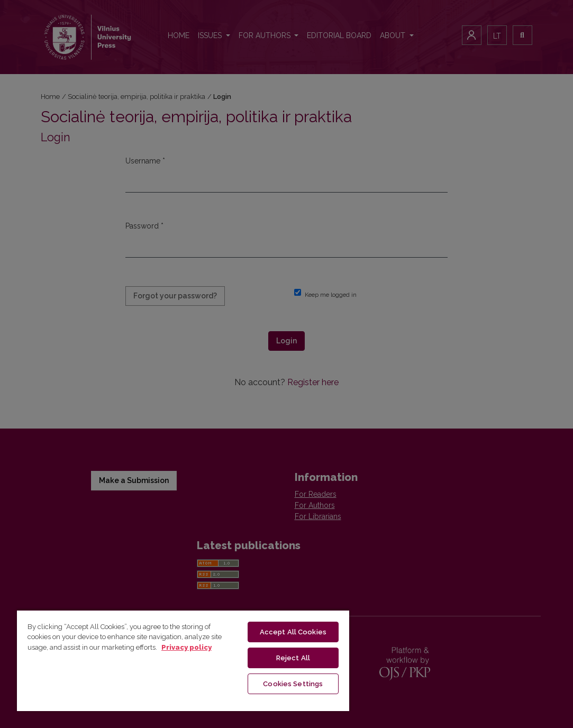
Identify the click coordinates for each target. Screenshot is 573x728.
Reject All (293, 658)
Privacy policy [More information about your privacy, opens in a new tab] (187, 647)
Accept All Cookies (293, 632)
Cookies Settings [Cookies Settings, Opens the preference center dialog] (293, 684)
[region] (183, 660)
